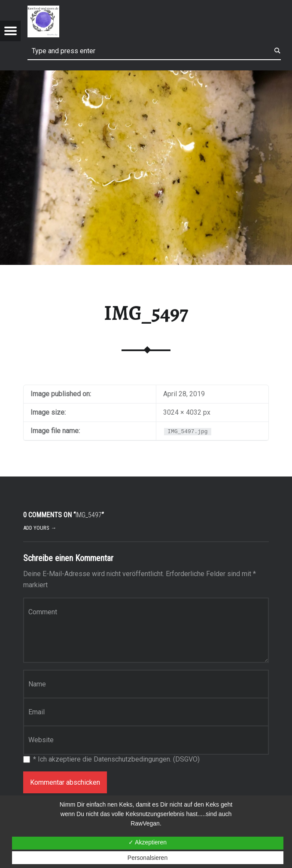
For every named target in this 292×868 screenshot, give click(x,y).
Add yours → (40, 528)
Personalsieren (148, 858)
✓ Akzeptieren (148, 842)
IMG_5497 (146, 313)
